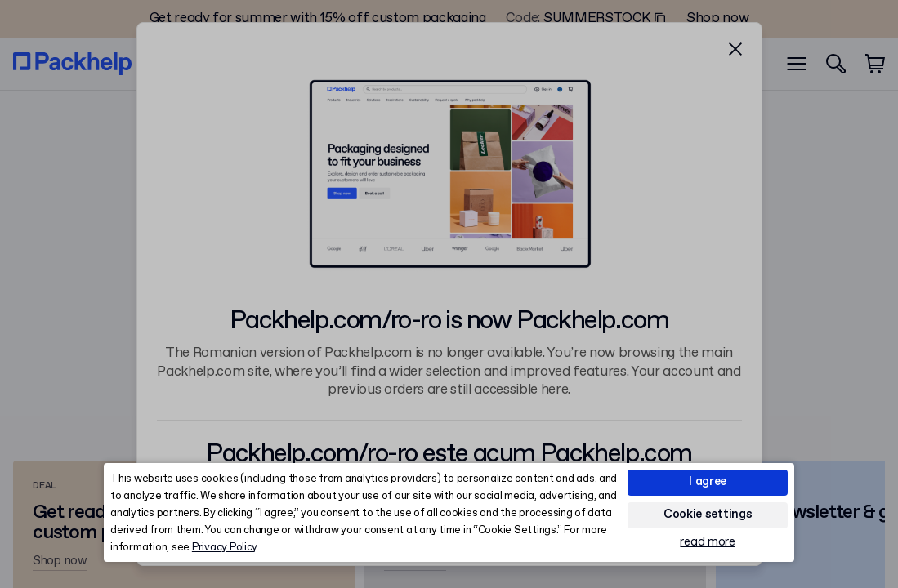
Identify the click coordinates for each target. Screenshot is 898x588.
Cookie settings (708, 514)
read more (707, 543)
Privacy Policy (224, 548)
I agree (708, 482)
